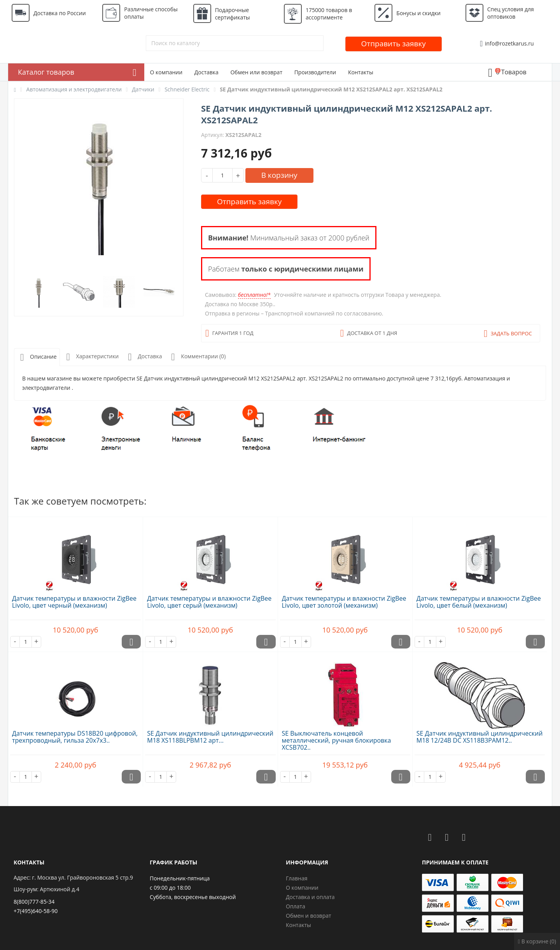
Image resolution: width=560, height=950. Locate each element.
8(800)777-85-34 (34, 902)
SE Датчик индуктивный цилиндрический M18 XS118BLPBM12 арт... (210, 737)
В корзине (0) (537, 941)
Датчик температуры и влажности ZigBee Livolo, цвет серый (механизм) (209, 602)
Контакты (361, 72)
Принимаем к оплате (455, 862)
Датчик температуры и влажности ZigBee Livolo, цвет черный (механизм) (74, 602)
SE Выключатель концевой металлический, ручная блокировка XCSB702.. (337, 740)
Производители (315, 72)
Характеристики (91, 357)
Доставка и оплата (310, 897)
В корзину (279, 175)
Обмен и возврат (309, 916)
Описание (37, 357)
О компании (166, 72)
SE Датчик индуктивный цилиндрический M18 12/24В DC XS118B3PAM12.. (480, 737)
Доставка (206, 72)
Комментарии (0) (197, 357)
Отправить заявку (394, 44)
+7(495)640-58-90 (36, 911)
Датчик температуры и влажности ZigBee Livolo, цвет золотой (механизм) (344, 602)
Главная (297, 878)
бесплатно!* (254, 295)
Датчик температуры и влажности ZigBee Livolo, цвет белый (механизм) (479, 602)
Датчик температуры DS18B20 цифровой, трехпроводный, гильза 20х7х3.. (75, 737)
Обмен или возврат (256, 72)
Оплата (296, 906)
